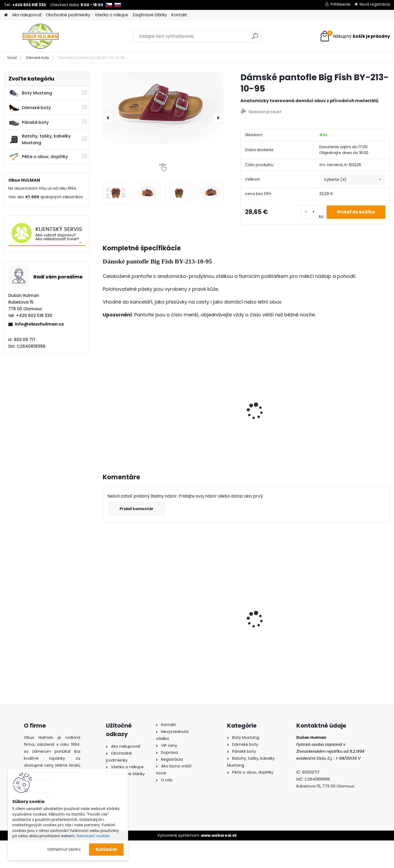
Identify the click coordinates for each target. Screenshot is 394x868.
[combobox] (352, 179)
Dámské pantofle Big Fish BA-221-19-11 (133, 409)
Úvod (12, 58)
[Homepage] (6, 15)
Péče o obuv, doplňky (38, 157)
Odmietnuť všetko (64, 849)
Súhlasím (106, 849)
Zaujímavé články (150, 15)
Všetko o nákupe (111, 15)
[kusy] (310, 212)
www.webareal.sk (219, 835)
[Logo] (41, 36)
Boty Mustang (30, 93)
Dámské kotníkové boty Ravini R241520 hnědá (277, 603)
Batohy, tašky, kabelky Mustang (40, 139)
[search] (255, 38)
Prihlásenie (341, 4)
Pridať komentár (137, 509)
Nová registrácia (375, 4)
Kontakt (179, 15)
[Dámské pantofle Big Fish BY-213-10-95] (163, 108)
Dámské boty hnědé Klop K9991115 (133, 605)
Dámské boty (37, 58)
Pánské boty (29, 123)
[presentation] (108, 118)
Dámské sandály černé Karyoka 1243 (203, 614)
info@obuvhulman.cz (39, 324)
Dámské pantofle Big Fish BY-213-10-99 (355, 596)
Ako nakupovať (27, 15)
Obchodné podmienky (68, 15)
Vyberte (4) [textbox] (335, 179)
